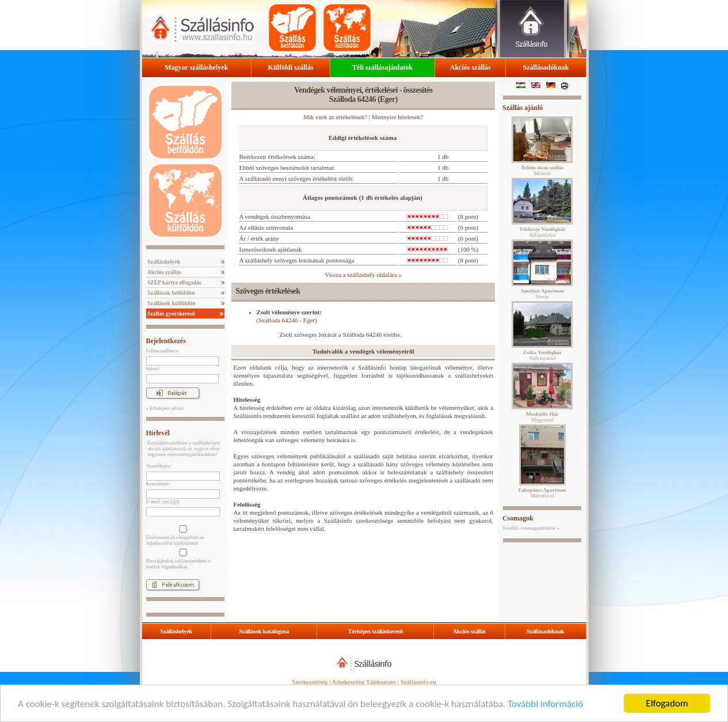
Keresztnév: (159, 484)
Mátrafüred (542, 493)
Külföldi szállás (291, 67)
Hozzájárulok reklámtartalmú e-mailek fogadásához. (182, 559)
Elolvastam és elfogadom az (182, 535)
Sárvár (542, 294)
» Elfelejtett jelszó (165, 408)
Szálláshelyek (163, 262)
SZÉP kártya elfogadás (174, 282)
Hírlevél (158, 433)
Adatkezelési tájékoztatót (172, 543)
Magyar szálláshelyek (196, 67)
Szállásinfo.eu (418, 682)
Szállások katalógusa (264, 631)
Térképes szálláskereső (376, 631)
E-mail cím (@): (163, 501)
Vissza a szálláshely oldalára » (363, 275)
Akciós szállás (470, 67)
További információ (545, 704)
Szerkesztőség (310, 682)
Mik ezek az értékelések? (335, 117)
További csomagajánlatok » (531, 528)
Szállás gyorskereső (171, 313)
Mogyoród (542, 417)
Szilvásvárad (542, 355)
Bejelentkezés (166, 341)
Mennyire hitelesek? (398, 117)
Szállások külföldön (171, 303)
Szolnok (542, 170)
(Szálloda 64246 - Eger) (287, 320)
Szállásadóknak (546, 67)
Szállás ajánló (523, 108)
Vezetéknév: (159, 466)
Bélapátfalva (542, 232)
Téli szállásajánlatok (382, 67)
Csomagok (518, 518)
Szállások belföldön (171, 293)
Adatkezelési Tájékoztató (364, 682)
